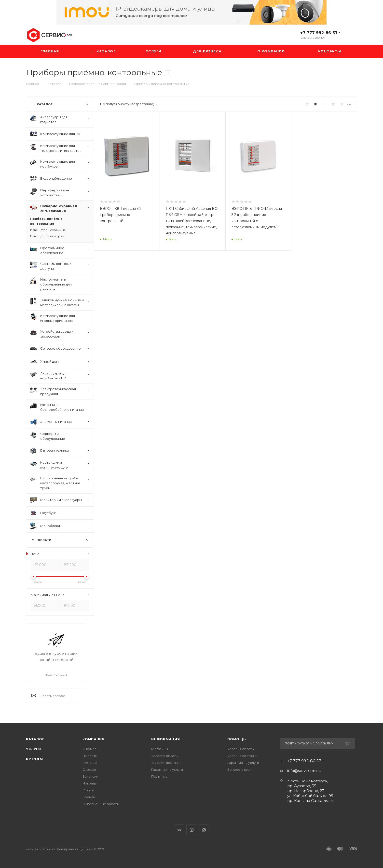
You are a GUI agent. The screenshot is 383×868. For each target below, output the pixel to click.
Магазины (160, 749)
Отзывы (89, 769)
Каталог (35, 739)
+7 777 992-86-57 (319, 33)
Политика (159, 776)
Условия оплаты (165, 756)
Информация (166, 739)
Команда (90, 763)
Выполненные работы (101, 804)
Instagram (192, 830)
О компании (92, 749)
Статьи (88, 790)
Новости (90, 756)
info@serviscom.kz (304, 771)
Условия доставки (166, 763)
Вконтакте (179, 830)
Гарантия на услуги (167, 769)
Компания (93, 739)
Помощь (237, 739)
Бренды (34, 759)
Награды (90, 783)
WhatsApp (204, 830)
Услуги (34, 749)
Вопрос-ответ (239, 769)
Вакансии (90, 776)
